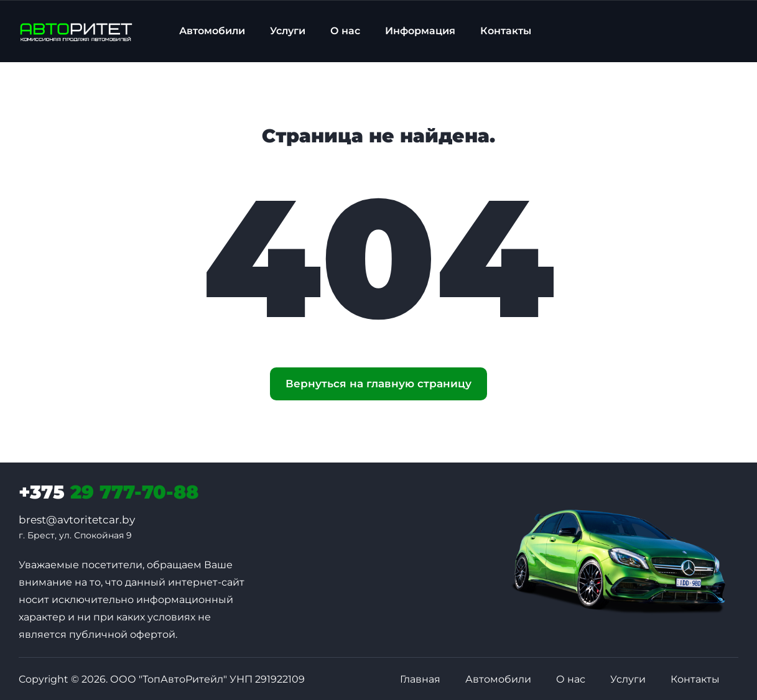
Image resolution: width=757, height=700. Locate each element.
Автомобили (212, 31)
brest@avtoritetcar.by (77, 520)
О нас (345, 31)
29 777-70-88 (109, 492)
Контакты (506, 31)
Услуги (288, 31)
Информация (420, 31)
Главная (420, 679)
